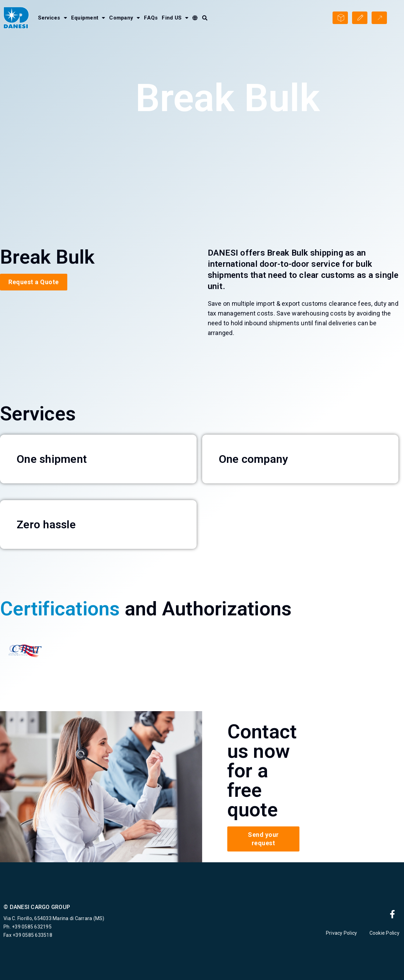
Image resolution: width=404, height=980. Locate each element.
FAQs (151, 18)
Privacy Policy (342, 933)
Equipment (88, 18)
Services (52, 18)
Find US (175, 18)
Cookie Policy (385, 933)
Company (124, 18)
